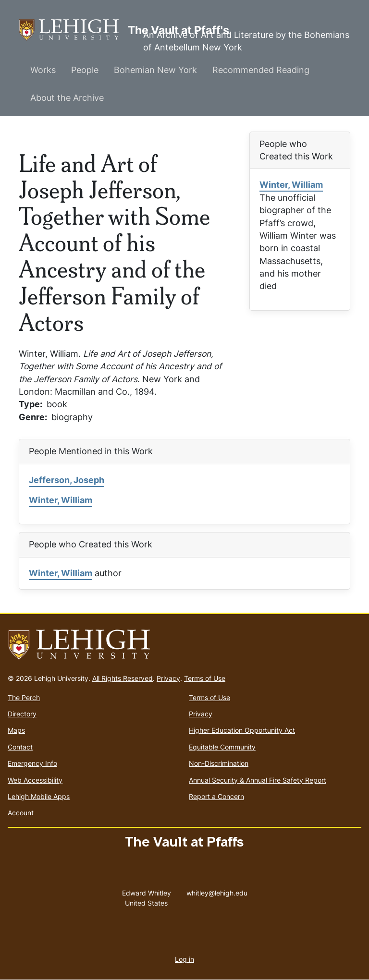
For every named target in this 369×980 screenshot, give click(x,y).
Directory (22, 714)
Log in (184, 959)
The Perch (24, 697)
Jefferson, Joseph (67, 480)
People (85, 70)
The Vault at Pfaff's (73, 30)
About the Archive (67, 98)
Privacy (168, 678)
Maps (16, 730)
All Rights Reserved (123, 678)
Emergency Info (32, 763)
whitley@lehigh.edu (217, 891)
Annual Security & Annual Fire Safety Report (258, 780)
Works (43, 70)
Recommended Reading (261, 70)
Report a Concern (216, 796)
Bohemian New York (155, 70)
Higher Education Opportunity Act (242, 730)
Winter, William (291, 185)
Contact (20, 747)
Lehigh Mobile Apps (39, 796)
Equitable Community (222, 747)
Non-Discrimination (219, 763)
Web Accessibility (35, 780)
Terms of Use (205, 678)
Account (21, 813)
